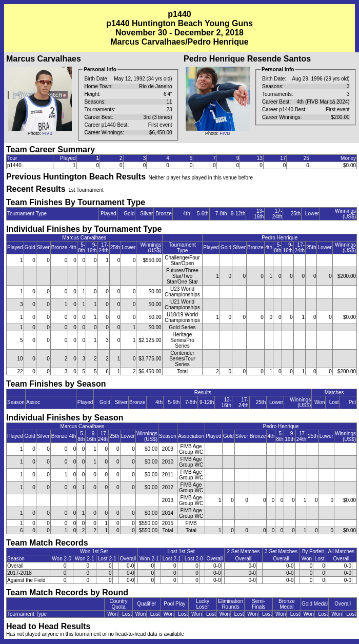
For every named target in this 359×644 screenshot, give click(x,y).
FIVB (47, 133)
